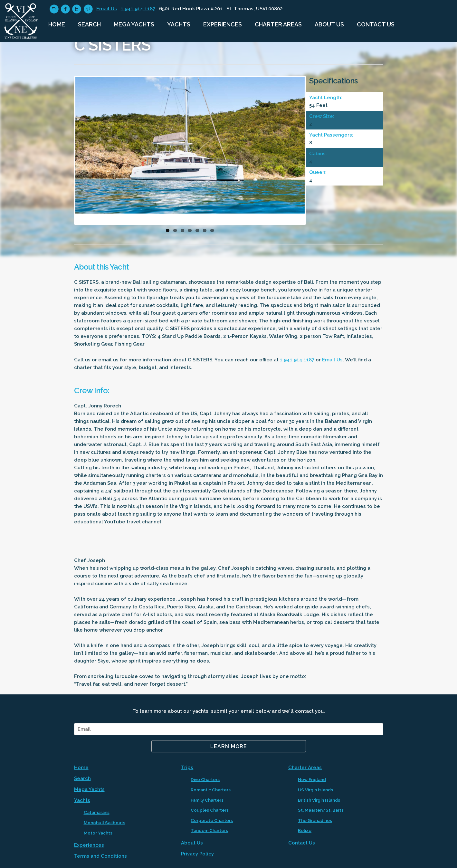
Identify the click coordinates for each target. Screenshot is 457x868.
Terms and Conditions (100, 856)
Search (89, 24)
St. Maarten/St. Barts (321, 810)
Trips (187, 768)
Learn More (229, 746)
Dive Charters (205, 779)
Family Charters (207, 800)
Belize (305, 830)
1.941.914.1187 (138, 9)
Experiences (223, 24)
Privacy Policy (197, 854)
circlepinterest (88, 9)
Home (57, 24)
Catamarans (97, 812)
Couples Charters (210, 810)
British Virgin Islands (319, 800)
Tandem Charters (209, 830)
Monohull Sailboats (105, 823)
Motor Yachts (98, 833)
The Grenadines (315, 820)
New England (312, 779)
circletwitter (76, 9)
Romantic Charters (211, 790)
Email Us (107, 9)
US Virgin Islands (315, 790)
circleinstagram (54, 9)
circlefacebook (65, 9)
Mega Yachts (134, 24)
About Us (329, 24)
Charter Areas (278, 24)
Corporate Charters (212, 820)
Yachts (179, 24)
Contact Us (376, 24)
